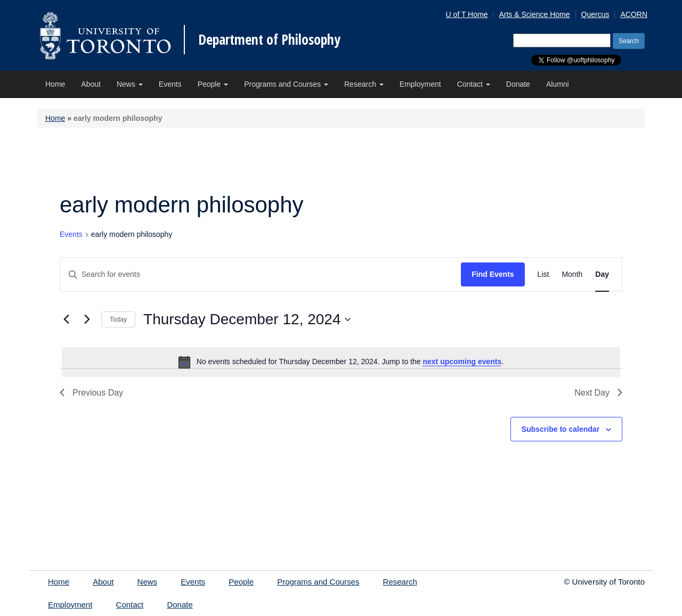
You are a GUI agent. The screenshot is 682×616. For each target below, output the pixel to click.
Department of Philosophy (269, 39)
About (91, 84)
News (130, 84)
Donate (518, 84)
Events (170, 84)
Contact (474, 84)
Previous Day (91, 393)
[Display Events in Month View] (572, 274)
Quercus (595, 14)
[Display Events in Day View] (602, 274)
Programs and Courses (286, 84)
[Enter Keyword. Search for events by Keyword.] (261, 274)
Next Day (598, 393)
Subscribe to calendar (561, 429)
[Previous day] (66, 319)
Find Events (493, 274)
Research (364, 84)
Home (55, 84)
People (213, 84)
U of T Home (467, 14)
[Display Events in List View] (543, 274)
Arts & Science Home (534, 14)
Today (118, 319)
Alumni (558, 84)
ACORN (634, 14)
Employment (420, 84)
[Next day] (87, 319)
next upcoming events (462, 362)
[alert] (341, 362)
